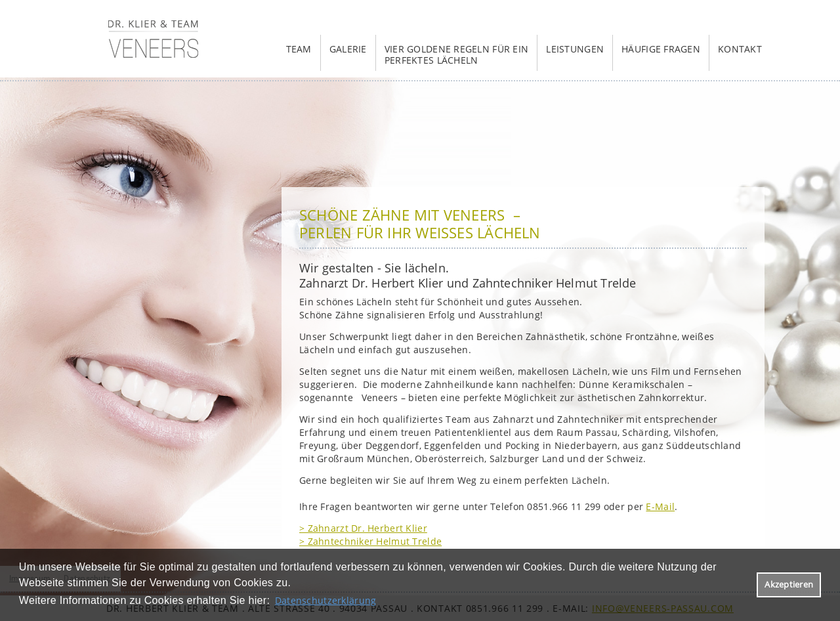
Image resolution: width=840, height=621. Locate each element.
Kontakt (740, 49)
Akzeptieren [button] (789, 585)
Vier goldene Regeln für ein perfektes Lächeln (457, 54)
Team (299, 49)
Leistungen (575, 49)
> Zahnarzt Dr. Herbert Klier (363, 528)
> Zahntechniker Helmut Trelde (370, 541)
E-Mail (660, 506)
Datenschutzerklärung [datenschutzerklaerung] (326, 600)
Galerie (348, 49)
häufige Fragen (661, 49)
